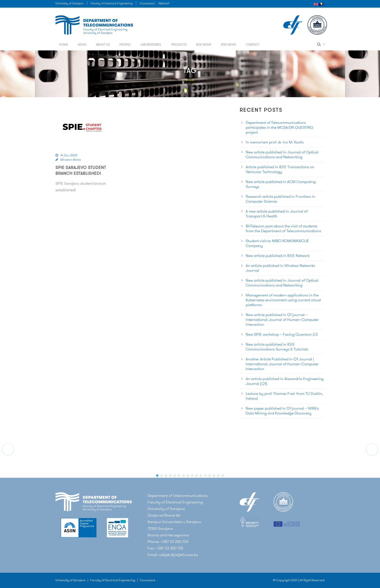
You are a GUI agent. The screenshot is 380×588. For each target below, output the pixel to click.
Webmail (164, 3)
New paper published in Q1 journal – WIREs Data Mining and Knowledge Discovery (282, 411)
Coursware (148, 580)
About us (103, 44)
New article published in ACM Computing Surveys (281, 184)
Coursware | (148, 3)
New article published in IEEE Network (278, 256)
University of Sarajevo (70, 3)
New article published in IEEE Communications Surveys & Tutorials (277, 347)
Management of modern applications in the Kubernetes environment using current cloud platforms (283, 300)
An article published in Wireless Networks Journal (280, 268)
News (82, 44)
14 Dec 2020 (69, 155)
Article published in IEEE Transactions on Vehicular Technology (280, 169)
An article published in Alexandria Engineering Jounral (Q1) (285, 381)
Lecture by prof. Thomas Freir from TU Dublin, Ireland (284, 396)
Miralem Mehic (71, 160)
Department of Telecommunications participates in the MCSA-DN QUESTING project (280, 127)
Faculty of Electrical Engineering (112, 3)
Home (64, 44)
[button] (8, 449)
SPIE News (228, 44)
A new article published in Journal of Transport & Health (277, 214)
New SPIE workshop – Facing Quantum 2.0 (282, 334)
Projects (179, 44)
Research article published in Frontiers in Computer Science (280, 199)
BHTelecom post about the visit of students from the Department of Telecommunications (283, 228)
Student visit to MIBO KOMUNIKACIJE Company (277, 243)
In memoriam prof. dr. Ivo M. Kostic (275, 142)
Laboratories (151, 44)
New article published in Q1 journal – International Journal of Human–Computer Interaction (282, 320)
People (125, 44)
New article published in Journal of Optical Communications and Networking (282, 155)
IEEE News (204, 44)
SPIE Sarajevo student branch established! (81, 170)
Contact (253, 44)
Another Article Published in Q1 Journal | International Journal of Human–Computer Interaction (282, 364)
